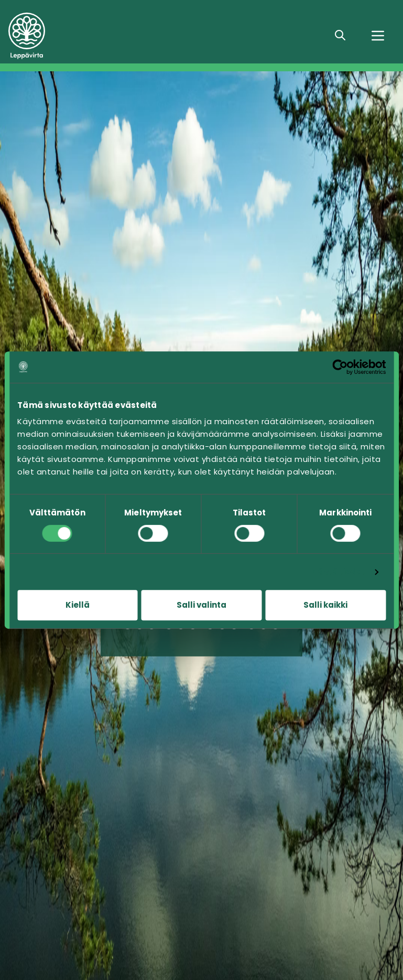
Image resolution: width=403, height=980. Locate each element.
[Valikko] (378, 36)
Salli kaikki (325, 605)
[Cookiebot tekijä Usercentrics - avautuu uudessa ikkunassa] (340, 367)
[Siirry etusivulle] (84, 36)
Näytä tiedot (338, 572)
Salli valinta (201, 605)
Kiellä (78, 605)
